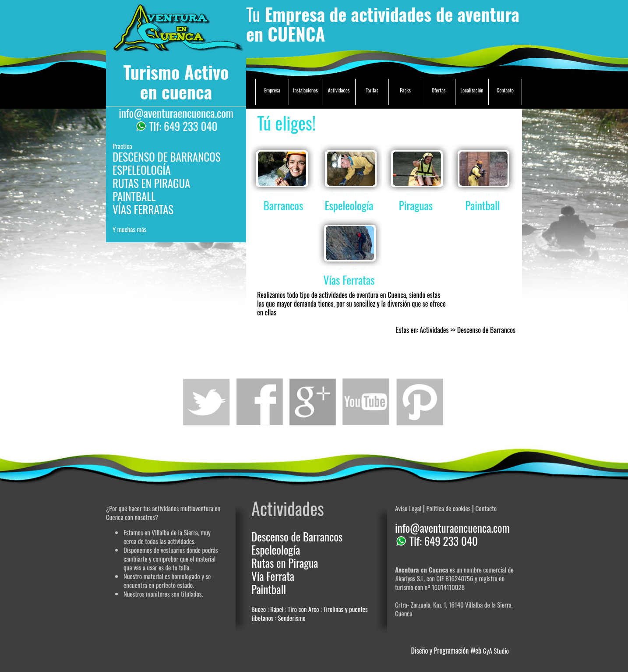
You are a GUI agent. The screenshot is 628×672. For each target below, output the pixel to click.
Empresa (272, 90)
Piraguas (416, 205)
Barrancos (283, 205)
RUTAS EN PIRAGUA (151, 183)
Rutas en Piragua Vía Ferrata (285, 569)
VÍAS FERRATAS (143, 209)
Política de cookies (448, 508)
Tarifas (372, 90)
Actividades (339, 90)
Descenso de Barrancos (297, 536)
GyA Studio (496, 651)
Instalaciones (305, 90)
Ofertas (439, 90)
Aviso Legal (408, 508)
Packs (405, 90)
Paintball (483, 205)
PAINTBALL (134, 196)
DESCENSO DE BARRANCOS (167, 157)
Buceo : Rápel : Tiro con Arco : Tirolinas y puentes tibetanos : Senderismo (310, 613)
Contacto (505, 90)
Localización (472, 90)
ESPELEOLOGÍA (142, 170)
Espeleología (349, 205)
